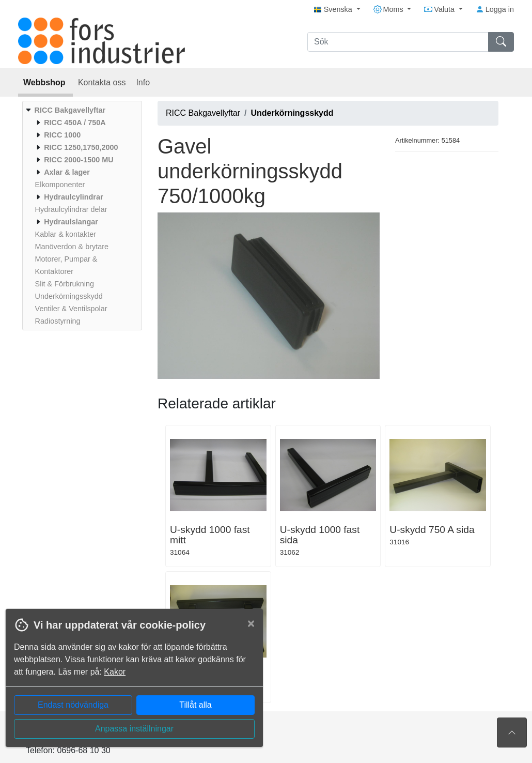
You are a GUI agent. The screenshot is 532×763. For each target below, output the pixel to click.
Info (143, 82)
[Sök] (398, 42)
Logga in (495, 9)
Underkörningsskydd (292, 113)
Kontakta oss (102, 82)
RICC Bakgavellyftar (203, 113)
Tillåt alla (195, 705)
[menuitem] (81, 216)
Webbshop (45, 82)
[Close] (251, 623)
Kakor (115, 672)
